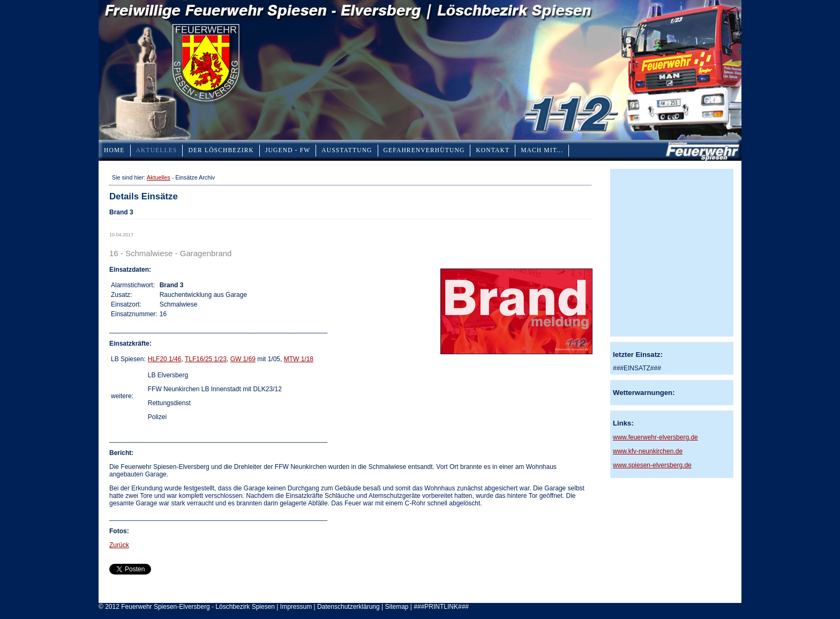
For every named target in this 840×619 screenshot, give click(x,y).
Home (114, 150)
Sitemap (396, 607)
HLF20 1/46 (165, 359)
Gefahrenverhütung (424, 150)
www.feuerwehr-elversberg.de (655, 437)
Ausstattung (347, 150)
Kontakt (493, 150)
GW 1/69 (243, 359)
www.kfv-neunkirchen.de (648, 451)
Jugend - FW (288, 150)
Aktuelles (157, 150)
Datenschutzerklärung (348, 607)
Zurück (119, 545)
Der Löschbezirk (221, 150)
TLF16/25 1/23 (206, 359)
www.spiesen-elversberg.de (652, 465)
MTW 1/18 (299, 359)
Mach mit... (542, 150)
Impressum (296, 607)
